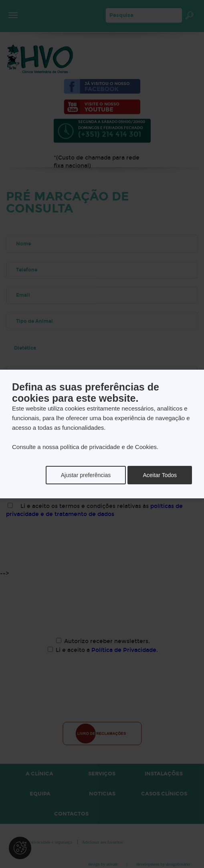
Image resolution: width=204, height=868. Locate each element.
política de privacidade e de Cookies (108, 447)
